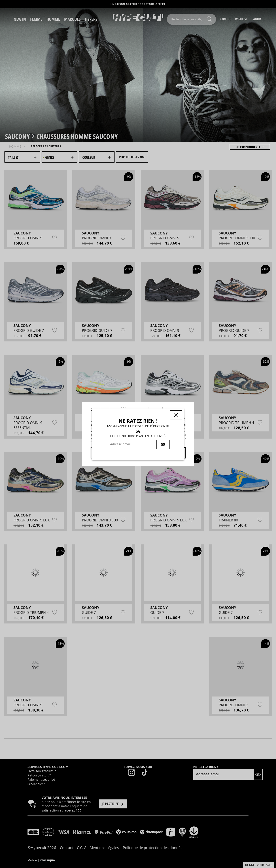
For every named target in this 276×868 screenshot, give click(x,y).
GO (163, 444)
